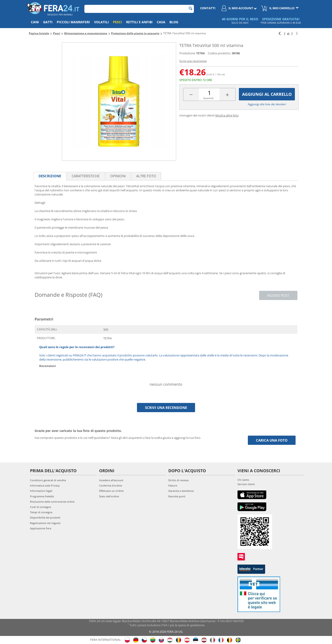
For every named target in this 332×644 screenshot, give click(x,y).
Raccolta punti (177, 496)
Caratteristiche (86, 176)
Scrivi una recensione (193, 61)
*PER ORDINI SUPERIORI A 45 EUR (281, 23)
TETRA (200, 53)
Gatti (48, 22)
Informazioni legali (41, 491)
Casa (161, 22)
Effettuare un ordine (111, 491)
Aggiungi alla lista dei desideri (267, 104)
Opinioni (118, 176)
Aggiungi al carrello (267, 94)
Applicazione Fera (41, 528)
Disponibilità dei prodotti (45, 517)
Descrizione (50, 176)
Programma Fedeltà (42, 496)
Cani (35, 22)
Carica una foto (272, 440)
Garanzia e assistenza (181, 491)
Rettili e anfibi (139, 22)
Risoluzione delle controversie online (52, 502)
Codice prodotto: (219, 53)
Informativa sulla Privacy (45, 485)
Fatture (173, 485)
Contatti (208, 8)
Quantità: (209, 98)
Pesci (117, 22)
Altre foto (146, 176)
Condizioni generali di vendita (48, 480)
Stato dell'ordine (109, 496)
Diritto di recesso (179, 480)
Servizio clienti (246, 484)
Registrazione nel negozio (45, 523)
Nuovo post (278, 295)
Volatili (101, 22)
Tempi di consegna (41, 512)
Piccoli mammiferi (73, 22)
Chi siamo (243, 480)
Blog (174, 22)
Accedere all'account (111, 480)
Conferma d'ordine (111, 485)
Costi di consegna (40, 507)
